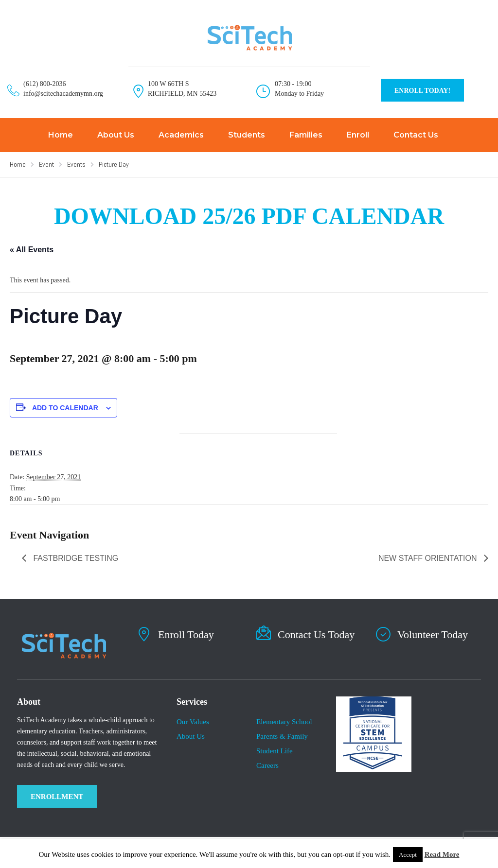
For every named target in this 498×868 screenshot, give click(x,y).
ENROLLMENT (57, 797)
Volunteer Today (433, 634)
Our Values (193, 722)
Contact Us (416, 135)
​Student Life (275, 751)
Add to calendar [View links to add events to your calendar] (65, 408)
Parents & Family (282, 736)
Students (247, 135)
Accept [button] (408, 855)
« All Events (32, 250)
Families (306, 135)
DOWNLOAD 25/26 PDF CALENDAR (249, 216)
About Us (116, 135)
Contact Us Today (316, 634)
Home (61, 135)
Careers (267, 765)
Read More (442, 854)
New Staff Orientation (429, 558)
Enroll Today (186, 634)
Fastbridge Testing (75, 558)
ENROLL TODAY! (422, 91)
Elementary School (284, 722)
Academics (181, 135)
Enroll (358, 135)
